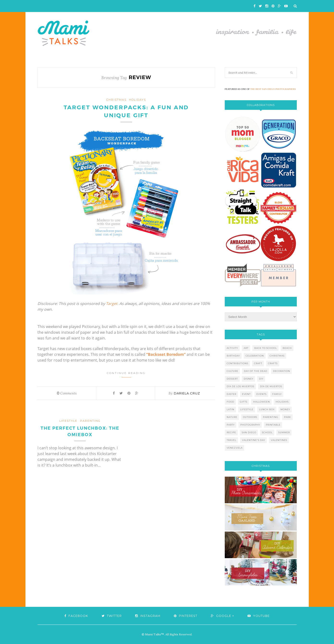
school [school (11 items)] (267, 432)
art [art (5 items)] (246, 348)
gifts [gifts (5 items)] (244, 402)
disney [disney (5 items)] (249, 379)
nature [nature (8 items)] (232, 417)
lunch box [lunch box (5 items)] (267, 409)
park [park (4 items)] (288, 417)
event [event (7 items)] (246, 394)
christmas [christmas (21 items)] (277, 356)
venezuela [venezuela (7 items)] (235, 448)
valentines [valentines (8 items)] (279, 440)
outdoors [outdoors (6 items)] (250, 417)
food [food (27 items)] (230, 402)
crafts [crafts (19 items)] (273, 363)
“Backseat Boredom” (166, 355)
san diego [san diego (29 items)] (249, 432)
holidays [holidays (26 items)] (282, 402)
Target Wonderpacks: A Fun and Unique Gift (126, 112)
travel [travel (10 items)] (231, 440)
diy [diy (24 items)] (261, 379)
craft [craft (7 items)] (258, 363)
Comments (67, 394)
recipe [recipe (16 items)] (231, 432)
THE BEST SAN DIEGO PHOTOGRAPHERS (273, 89)
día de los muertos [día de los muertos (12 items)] (240, 386)
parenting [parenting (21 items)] (271, 417)
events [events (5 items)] (261, 394)
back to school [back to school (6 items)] (266, 348)
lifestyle (68, 421)
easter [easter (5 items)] (231, 394)
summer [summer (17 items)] (284, 432)
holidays (137, 100)
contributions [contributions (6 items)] (237, 363)
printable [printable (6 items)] (273, 425)
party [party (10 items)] (231, 425)
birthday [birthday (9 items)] (233, 356)
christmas (116, 100)
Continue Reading (126, 375)
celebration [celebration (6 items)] (255, 356)
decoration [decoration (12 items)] (282, 371)
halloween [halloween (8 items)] (261, 402)
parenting (90, 421)
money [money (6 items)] (285, 409)
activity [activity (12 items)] (232, 348)
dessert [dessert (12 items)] (232, 379)
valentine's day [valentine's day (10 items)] (254, 440)
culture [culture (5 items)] (232, 371)
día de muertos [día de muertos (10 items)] (271, 386)
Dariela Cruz (187, 394)
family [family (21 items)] (277, 394)
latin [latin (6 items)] (231, 409)
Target (112, 304)
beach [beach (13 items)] (287, 348)
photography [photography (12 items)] (250, 425)
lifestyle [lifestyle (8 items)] (247, 409)
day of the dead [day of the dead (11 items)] (256, 371)
